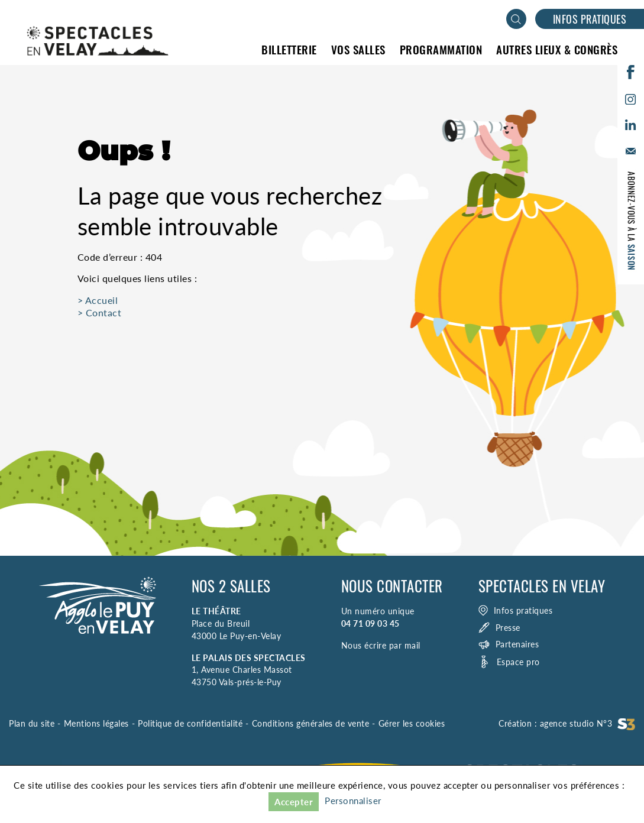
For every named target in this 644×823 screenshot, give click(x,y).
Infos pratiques (590, 19)
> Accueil (98, 300)
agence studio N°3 (588, 723)
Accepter (294, 802)
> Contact (100, 312)
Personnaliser (353, 801)
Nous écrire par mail (381, 645)
